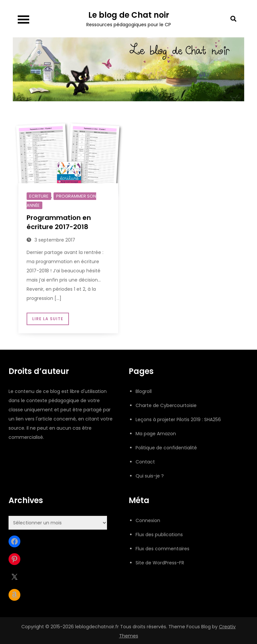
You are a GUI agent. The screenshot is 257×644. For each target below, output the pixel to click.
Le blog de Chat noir (129, 15)
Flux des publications (159, 535)
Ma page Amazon (156, 434)
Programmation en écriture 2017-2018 (59, 222)
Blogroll (144, 391)
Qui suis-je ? (150, 476)
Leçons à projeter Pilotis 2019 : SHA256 (178, 420)
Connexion (148, 520)
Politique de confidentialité (166, 448)
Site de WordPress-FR (160, 563)
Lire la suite (48, 319)
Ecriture (39, 196)
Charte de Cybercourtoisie (166, 405)
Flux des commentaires (162, 549)
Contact (145, 462)
